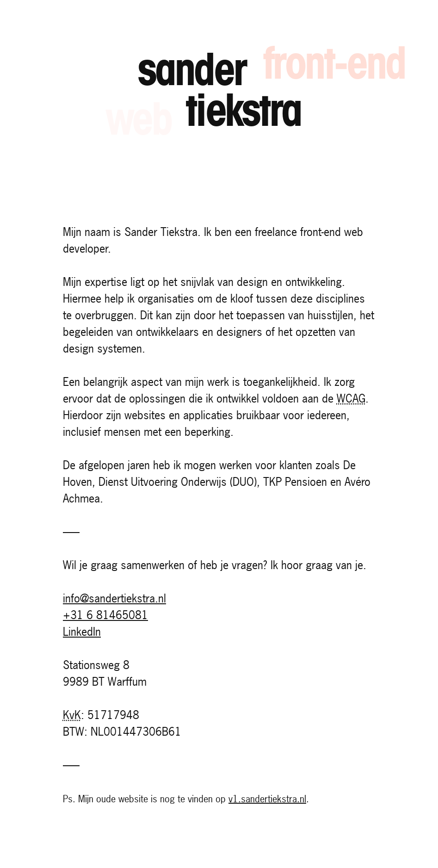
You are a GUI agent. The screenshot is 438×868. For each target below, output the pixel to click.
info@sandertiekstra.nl (114, 598)
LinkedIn (82, 632)
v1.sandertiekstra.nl (267, 799)
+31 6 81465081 (105, 615)
